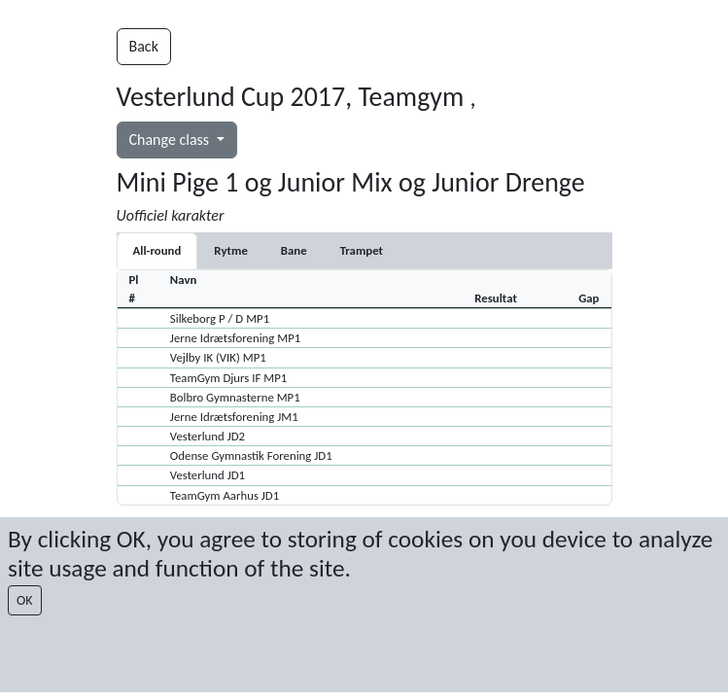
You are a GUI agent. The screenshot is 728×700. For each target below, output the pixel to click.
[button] (364, 318)
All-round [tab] (157, 250)
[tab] (230, 250)
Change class (171, 140)
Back (144, 46)
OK (25, 600)
